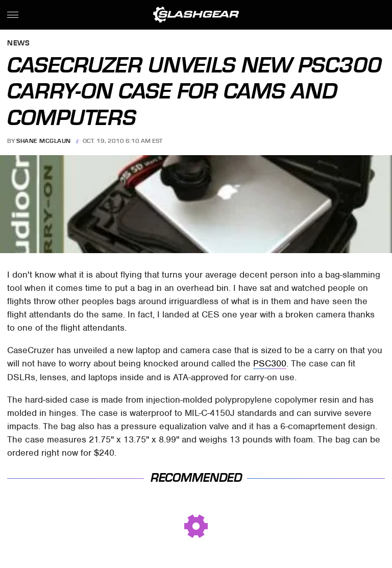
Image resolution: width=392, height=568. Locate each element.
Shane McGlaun (44, 141)
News (18, 44)
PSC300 (270, 363)
